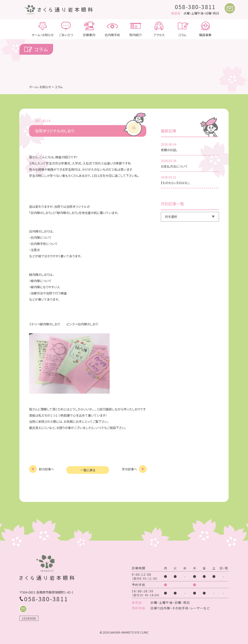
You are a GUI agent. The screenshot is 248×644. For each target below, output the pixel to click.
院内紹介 (136, 29)
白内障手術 (112, 29)
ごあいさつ (66, 29)
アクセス (159, 29)
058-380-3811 (195, 7)
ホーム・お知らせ (43, 29)
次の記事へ (129, 469)
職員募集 (205, 29)
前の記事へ (46, 469)
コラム (182, 29)
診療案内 (89, 29)
